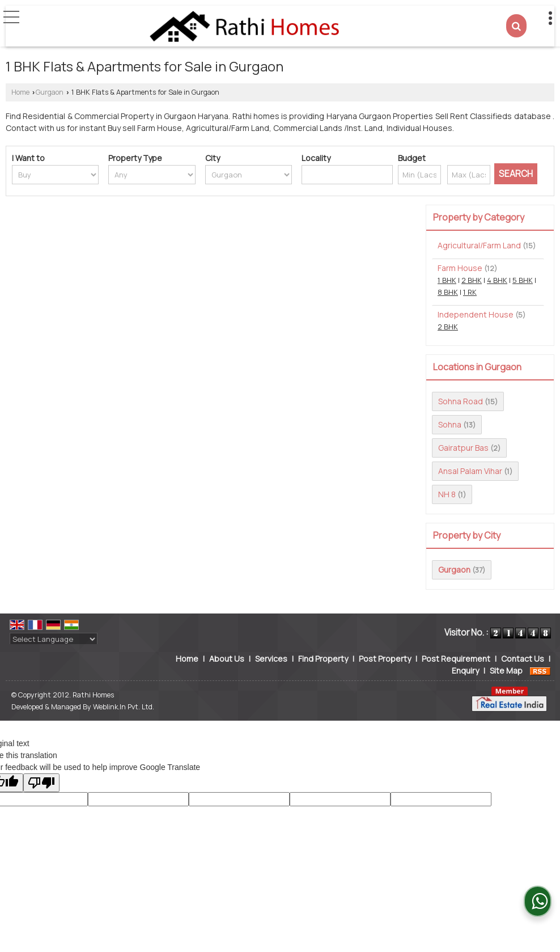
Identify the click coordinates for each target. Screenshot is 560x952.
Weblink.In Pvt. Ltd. (124, 707)
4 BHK (497, 280)
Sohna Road (461, 401)
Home (20, 92)
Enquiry (465, 670)
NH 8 (447, 494)
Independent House (476, 314)
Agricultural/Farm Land (479, 245)
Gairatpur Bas (463, 448)
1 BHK (447, 280)
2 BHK (472, 280)
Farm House (460, 268)
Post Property (385, 659)
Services (271, 659)
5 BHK (523, 280)
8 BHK (448, 292)
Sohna (450, 424)
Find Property (323, 659)
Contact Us (523, 659)
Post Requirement (456, 659)
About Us (227, 659)
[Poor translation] (41, 783)
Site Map (506, 670)
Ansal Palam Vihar (470, 471)
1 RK (470, 292)
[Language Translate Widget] (54, 639)
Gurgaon (50, 92)
